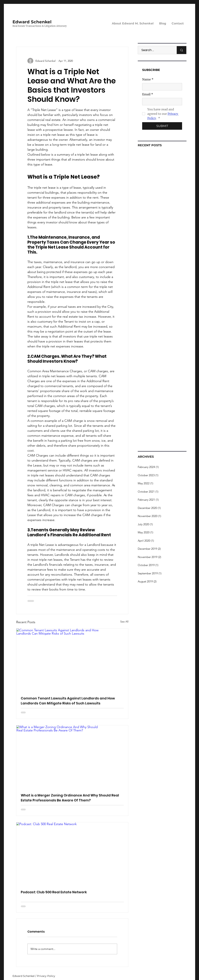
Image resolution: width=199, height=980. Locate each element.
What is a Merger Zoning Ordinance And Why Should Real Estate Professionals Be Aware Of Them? (70, 798)
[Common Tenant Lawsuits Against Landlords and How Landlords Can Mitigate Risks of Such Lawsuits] (72, 660)
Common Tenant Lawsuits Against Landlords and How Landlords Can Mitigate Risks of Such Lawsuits (68, 701)
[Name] (161, 87)
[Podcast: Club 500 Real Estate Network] (72, 854)
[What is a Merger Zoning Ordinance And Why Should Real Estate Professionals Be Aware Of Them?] (72, 757)
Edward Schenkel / (25, 976)
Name (148, 79)
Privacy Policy (46, 976)
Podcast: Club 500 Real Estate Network (54, 892)
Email (148, 94)
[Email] (161, 102)
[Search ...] (155, 50)
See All (124, 622)
